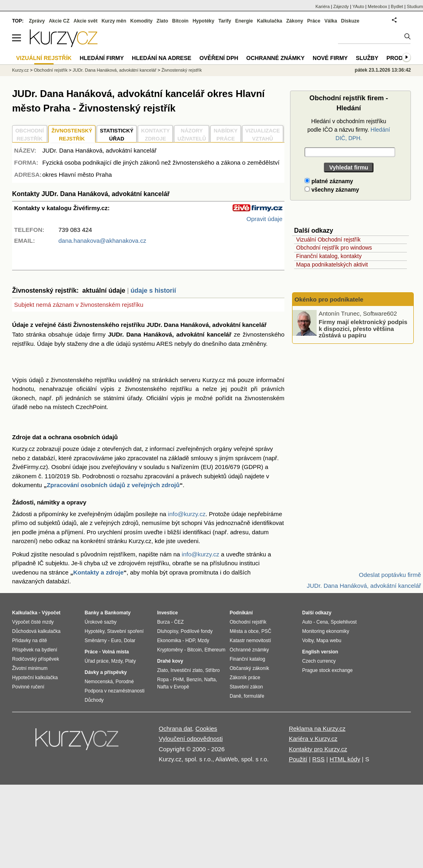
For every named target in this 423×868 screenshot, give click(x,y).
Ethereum (215, 650)
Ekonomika (169, 641)
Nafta (210, 680)
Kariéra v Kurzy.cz (313, 739)
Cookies (206, 728)
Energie (244, 21)
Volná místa (115, 652)
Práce (314, 21)
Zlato (163, 21)
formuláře (254, 696)
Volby (308, 641)
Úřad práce (96, 661)
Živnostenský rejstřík (182, 70)
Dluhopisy (168, 631)
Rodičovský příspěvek (36, 659)
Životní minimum (30, 668)
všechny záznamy (332, 190)
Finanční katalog (247, 659)
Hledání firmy (102, 58)
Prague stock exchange (327, 670)
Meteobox (377, 6)
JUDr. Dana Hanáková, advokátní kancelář (114, 70)
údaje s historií (153, 290)
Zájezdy (341, 6)
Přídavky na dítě (30, 641)
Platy (131, 661)
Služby (367, 58)
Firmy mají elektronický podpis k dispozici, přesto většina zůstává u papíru (363, 329)
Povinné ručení (28, 687)
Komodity (141, 21)
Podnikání (241, 613)
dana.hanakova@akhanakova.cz (102, 241)
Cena (322, 622)
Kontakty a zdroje (98, 572)
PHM (178, 680)
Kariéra (322, 6)
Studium (415, 6)
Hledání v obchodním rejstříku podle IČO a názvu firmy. (349, 130)
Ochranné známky (275, 58)
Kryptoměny (170, 650)
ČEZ (179, 622)
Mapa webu (329, 641)
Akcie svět (86, 21)
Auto (307, 622)
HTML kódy (345, 759)
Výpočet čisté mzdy (33, 622)
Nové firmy (330, 58)
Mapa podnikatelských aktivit (332, 265)
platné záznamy (329, 181)
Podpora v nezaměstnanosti (115, 691)
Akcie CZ (59, 21)
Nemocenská (99, 682)
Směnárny (96, 641)
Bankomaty (117, 613)
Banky (92, 613)
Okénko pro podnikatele (329, 299)
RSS (318, 759)
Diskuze (350, 21)
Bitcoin (180, 21)
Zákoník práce (245, 678)
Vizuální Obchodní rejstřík (328, 240)
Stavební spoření (125, 631)
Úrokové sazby (101, 622)
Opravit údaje (264, 219)
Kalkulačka (270, 21)
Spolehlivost (344, 622)
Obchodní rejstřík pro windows (334, 248)
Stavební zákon (246, 687)
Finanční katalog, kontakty (329, 256)
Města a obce (244, 631)
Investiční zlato (186, 670)
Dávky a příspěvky (106, 672)
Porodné (125, 682)
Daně (235, 696)
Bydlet (397, 6)
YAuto (358, 6)
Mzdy (117, 661)
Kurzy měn (114, 21)
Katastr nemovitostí (250, 641)
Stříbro (212, 670)
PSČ (266, 631)
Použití (298, 759)
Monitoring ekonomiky (326, 631)
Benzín (194, 680)
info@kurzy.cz (187, 514)
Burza (163, 622)
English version (320, 652)
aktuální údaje (104, 290)
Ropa (163, 680)
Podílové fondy (196, 631)
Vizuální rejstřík (44, 58)
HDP (190, 641)
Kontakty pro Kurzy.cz (318, 749)
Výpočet (51, 613)
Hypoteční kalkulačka (35, 678)
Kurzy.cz (20, 70)
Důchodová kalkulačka (36, 631)
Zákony (294, 21)
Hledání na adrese (162, 58)
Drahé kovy (170, 661)
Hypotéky (203, 21)
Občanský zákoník (249, 668)
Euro (116, 641)
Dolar (130, 641)
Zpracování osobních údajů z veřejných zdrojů (113, 485)
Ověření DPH (219, 58)
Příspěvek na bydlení (35, 650)
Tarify (225, 21)
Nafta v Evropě (173, 687)
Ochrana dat (175, 728)
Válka (331, 21)
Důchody (94, 700)
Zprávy (37, 21)
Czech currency (319, 661)
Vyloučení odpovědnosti (191, 739)
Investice (167, 613)
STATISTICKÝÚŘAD (117, 135)
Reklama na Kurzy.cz (317, 728)
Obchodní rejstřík (51, 70)
